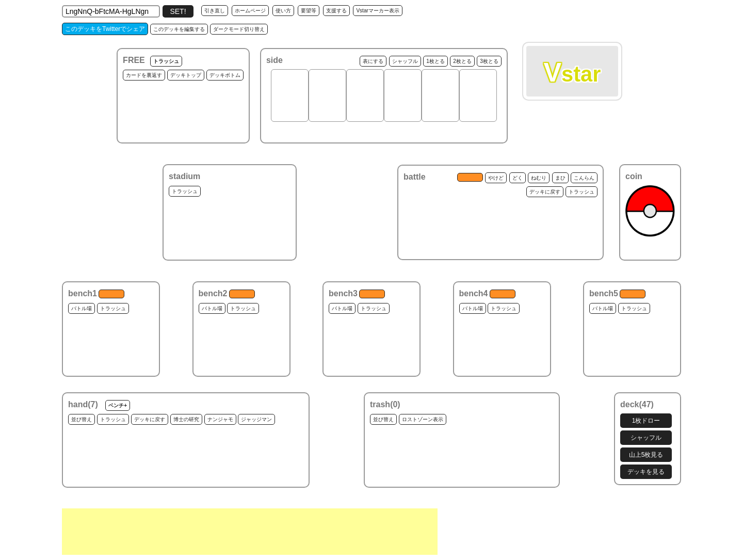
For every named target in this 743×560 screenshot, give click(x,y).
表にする (373, 61)
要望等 (309, 11)
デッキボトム (225, 75)
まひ (560, 178)
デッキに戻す (545, 192)
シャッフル (405, 61)
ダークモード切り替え (239, 29)
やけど (496, 178)
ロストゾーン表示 (423, 419)
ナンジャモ (220, 419)
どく (518, 178)
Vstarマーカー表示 (377, 11)
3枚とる (489, 61)
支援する (336, 11)
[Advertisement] (250, 532)
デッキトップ (186, 75)
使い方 (283, 11)
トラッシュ (166, 61)
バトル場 (82, 308)
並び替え (82, 419)
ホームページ (250, 11)
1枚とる (435, 61)
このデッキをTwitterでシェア (105, 29)
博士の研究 (186, 419)
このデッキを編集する (179, 29)
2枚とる (462, 61)
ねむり (539, 178)
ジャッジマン (256, 419)
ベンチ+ (118, 405)
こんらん (584, 178)
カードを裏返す (144, 75)
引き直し (215, 11)
